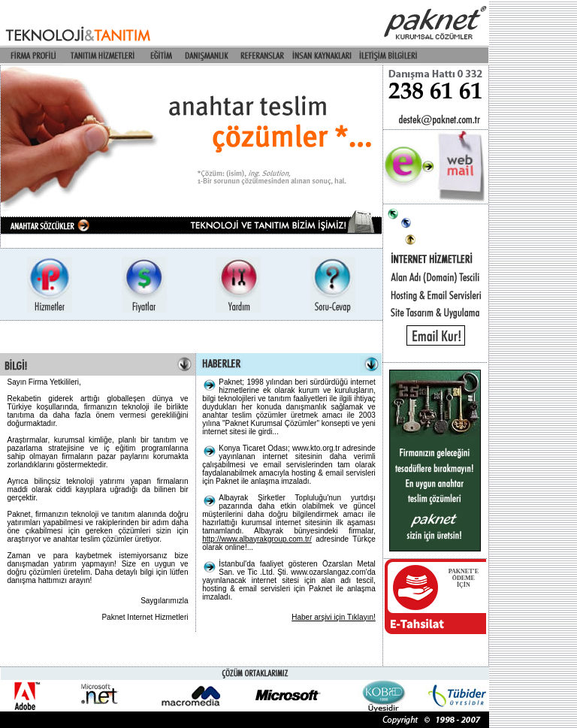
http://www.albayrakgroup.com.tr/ (257, 539)
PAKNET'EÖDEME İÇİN (464, 578)
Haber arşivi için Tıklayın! (334, 617)
